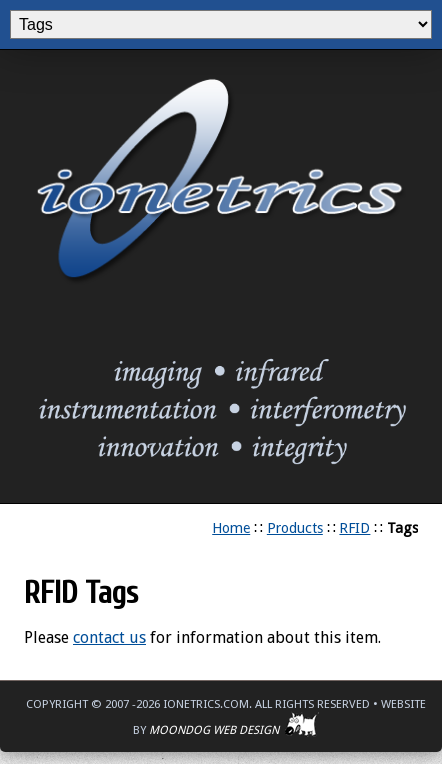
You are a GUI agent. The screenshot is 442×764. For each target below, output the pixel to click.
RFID (354, 528)
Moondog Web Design (234, 730)
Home (231, 528)
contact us (109, 637)
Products (295, 528)
